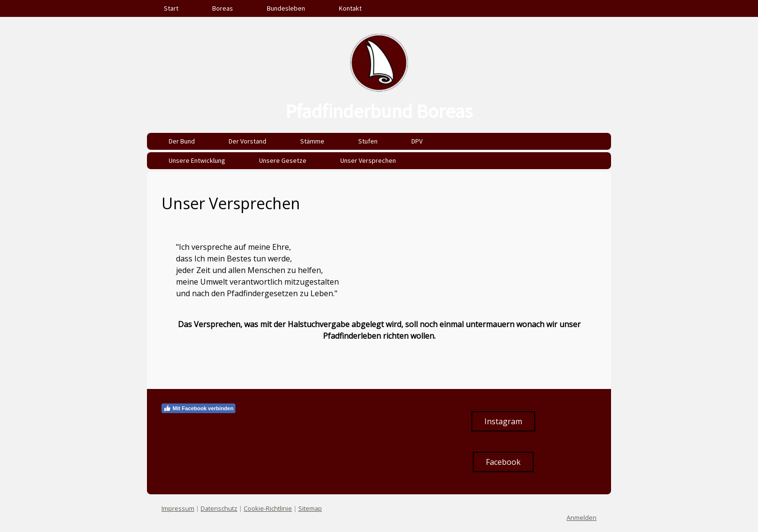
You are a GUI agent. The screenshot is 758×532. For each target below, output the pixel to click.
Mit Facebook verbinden (198, 408)
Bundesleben (286, 8)
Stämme (312, 141)
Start (171, 8)
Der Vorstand (248, 141)
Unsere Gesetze (283, 160)
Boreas (223, 8)
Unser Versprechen (368, 160)
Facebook (503, 462)
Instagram (503, 421)
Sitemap (310, 508)
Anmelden (582, 518)
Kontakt (350, 8)
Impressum (178, 508)
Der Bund (182, 141)
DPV (417, 141)
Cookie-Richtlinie (268, 508)
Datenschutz (219, 508)
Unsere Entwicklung (197, 160)
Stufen (368, 141)
